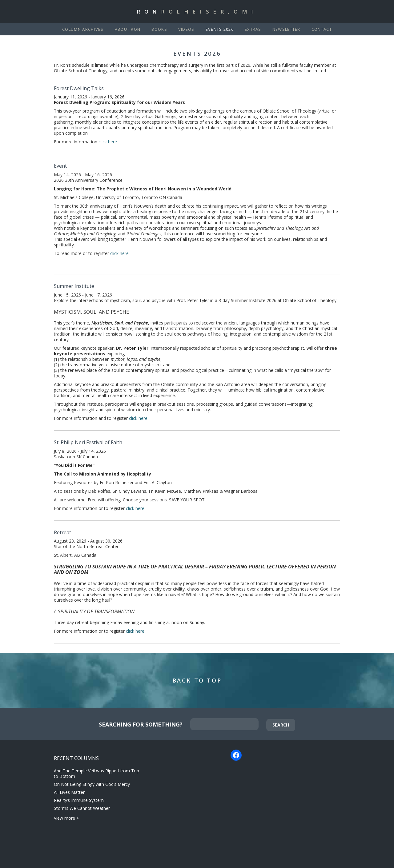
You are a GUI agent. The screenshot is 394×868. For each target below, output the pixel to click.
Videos (186, 29)
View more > (66, 818)
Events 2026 (220, 29)
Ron (197, 12)
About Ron (128, 29)
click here (108, 142)
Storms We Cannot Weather (82, 808)
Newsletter (286, 29)
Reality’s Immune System (79, 800)
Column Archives (83, 29)
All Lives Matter (69, 792)
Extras (253, 29)
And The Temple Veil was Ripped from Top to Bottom (96, 773)
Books (159, 29)
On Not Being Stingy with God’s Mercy (92, 784)
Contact (322, 29)
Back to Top (197, 680)
